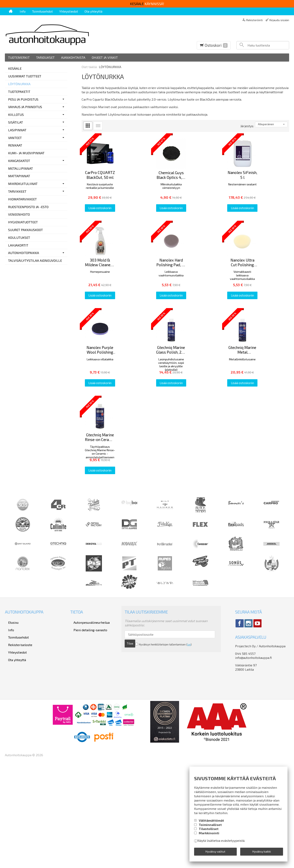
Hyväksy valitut (215, 853)
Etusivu (10, 723)
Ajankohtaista (73, 57)
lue (178, 744)
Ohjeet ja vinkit (105, 57)
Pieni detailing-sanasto (87, 729)
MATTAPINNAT (19, 176)
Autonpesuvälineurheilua (88, 723)
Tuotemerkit (19, 57)
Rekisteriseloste (17, 740)
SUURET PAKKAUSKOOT (25, 230)
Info (23, 11)
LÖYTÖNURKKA (19, 84)
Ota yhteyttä (93, 11)
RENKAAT (15, 145)
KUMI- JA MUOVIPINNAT (26, 153)
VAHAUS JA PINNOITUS (25, 107)
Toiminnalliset (210, 827)
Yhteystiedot (69, 11)
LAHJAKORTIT (18, 245)
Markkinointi (209, 836)
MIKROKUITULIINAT (23, 184)
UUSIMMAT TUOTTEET (25, 76)
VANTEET (15, 138)
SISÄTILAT (16, 122)
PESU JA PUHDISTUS (23, 99)
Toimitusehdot (42, 11)
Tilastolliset (209, 832)
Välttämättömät (211, 823)
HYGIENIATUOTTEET (23, 222)
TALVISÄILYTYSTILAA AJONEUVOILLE (35, 260)
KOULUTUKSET (19, 237)
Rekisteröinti (255, 20)
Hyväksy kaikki (262, 853)
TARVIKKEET (17, 191)
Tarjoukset (45, 57)
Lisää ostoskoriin (114, 235)
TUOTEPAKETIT (19, 92)
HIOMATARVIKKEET (22, 199)
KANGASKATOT (19, 161)
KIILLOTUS (16, 115)
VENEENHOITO (19, 214)
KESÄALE (15, 68)
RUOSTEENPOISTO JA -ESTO (28, 207)
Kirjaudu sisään (279, 20)
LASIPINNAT (17, 130)
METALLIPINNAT (21, 168)
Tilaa (204, 736)
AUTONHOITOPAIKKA (24, 253)
